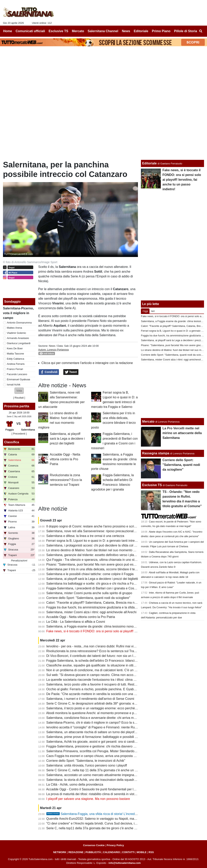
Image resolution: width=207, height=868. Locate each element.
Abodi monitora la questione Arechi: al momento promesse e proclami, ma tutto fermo (106, 713)
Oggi (145, 311)
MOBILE (142, 852)
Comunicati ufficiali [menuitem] (30, 31)
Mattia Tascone (16, 354)
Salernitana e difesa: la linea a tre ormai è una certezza (85, 536)
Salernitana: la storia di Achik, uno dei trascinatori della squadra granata (97, 780)
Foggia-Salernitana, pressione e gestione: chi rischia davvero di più (94, 746)
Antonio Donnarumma (19, 323)
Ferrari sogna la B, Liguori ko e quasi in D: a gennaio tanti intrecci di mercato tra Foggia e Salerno (115, 541)
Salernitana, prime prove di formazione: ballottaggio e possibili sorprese (97, 737)
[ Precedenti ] (19, 434)
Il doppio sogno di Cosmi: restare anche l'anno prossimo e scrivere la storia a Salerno (107, 526)
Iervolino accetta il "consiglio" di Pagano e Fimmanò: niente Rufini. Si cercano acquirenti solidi (112, 727)
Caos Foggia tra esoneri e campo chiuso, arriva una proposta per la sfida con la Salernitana (111, 756)
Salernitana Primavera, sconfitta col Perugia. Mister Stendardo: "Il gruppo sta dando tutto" (110, 751)
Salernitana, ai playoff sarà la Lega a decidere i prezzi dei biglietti (67, 439)
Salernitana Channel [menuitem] (103, 31)
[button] (19, 391)
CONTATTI (128, 852)
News (52, 346)
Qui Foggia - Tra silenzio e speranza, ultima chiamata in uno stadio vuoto (98, 560)
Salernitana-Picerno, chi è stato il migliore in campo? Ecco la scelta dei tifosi (100, 723)
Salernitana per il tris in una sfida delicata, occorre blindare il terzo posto (97, 569)
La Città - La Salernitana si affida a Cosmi (76, 622)
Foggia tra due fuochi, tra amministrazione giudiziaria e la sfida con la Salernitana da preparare (113, 607)
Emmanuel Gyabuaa (19, 379)
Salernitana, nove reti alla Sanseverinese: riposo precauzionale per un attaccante (104, 531)
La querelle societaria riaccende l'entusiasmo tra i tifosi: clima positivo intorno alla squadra (110, 680)
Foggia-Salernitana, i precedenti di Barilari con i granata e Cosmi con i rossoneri (103, 588)
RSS (151, 852)
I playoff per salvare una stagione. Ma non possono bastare (88, 799)
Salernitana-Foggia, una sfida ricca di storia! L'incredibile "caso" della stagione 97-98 (113, 814)
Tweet (71, 372)
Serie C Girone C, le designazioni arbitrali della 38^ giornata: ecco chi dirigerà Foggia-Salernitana (115, 703)
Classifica (12, 442)
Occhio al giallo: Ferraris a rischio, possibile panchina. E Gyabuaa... (94, 689)
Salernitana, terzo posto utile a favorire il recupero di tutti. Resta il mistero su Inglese (106, 684)
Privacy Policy (115, 845)
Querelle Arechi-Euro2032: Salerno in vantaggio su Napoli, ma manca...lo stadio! (103, 819)
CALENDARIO (111, 852)
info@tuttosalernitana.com (125, 863)
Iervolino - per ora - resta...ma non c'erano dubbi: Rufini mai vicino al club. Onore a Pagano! (111, 646)
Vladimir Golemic (17, 333)
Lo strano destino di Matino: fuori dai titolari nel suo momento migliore (95, 550)
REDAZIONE (76, 852)
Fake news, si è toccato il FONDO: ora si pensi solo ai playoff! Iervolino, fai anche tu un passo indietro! (119, 631)
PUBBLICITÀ (93, 852)
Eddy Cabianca (16, 359)
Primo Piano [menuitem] (161, 31)
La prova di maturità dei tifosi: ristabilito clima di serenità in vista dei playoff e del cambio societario (116, 794)
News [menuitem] (126, 31)
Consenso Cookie (94, 845)
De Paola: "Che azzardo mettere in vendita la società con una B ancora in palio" (103, 694)
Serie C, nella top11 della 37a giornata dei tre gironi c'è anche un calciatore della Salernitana (112, 828)
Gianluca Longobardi (19, 343)
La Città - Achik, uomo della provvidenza (75, 784)
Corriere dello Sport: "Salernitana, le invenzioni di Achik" (86, 761)
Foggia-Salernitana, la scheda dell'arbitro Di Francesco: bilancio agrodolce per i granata (108, 661)
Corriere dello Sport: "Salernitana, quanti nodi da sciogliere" (88, 598)
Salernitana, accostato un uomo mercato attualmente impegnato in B (95, 775)
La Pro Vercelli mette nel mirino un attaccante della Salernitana (182, 433)
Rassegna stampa (156, 453)
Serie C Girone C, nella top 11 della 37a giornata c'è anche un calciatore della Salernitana (110, 770)
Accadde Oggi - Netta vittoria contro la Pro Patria (65, 459)
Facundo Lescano (17, 374)
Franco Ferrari (15, 369)
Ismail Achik (14, 385)
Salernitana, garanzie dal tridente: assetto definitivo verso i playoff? (94, 555)
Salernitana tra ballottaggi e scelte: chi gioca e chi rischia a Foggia (93, 584)
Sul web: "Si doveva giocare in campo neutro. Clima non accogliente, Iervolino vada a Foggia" (113, 675)
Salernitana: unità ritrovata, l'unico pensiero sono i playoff (87, 765)
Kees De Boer (15, 348)
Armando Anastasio (18, 338)
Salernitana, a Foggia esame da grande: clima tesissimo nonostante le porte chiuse (105, 626)
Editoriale (149, 163)
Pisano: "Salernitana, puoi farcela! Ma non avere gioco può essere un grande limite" (105, 564)
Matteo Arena (15, 328)
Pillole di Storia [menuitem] (186, 31)
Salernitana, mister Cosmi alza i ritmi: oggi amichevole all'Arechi (91, 612)
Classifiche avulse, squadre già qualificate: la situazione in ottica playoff (97, 665)
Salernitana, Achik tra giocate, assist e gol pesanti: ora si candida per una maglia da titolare (111, 742)
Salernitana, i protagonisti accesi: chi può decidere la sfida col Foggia (95, 545)
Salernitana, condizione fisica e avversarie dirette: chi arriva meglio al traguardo (102, 718)
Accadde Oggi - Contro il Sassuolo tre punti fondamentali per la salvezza (97, 789)
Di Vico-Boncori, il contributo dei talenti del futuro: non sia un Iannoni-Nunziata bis (104, 656)
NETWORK (60, 852)
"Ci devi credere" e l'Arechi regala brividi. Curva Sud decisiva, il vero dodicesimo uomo (107, 823)
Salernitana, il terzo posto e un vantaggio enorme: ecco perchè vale (94, 708)
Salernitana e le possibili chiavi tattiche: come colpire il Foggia (90, 574)
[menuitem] (201, 31)
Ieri (153, 311)
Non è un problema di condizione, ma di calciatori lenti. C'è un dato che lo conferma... (107, 670)
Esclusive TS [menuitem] (58, 31)
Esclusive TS (152, 485)
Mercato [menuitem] (78, 31)
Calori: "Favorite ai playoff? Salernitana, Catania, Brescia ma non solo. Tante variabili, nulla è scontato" (119, 603)
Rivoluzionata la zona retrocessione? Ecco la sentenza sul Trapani (66, 480)
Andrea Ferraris (16, 364)
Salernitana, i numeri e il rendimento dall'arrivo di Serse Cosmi (90, 699)
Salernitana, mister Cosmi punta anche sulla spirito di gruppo (89, 593)
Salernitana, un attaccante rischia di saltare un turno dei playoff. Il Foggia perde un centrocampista (116, 732)
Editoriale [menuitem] (141, 31)
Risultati (19, 398)
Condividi (49, 372)
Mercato (148, 421)
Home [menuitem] (8, 31)
